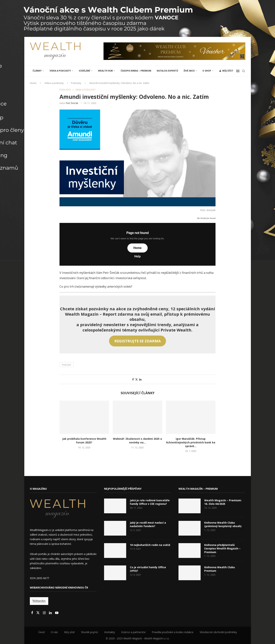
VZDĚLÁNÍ (84, 71)
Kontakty (110, 632)
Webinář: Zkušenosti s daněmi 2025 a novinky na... (137, 441)
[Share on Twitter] (136, 379)
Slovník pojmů (90, 632)
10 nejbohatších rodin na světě (150, 545)
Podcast (67, 365)
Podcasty (76, 83)
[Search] (244, 71)
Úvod (41, 632)
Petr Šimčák (72, 103)
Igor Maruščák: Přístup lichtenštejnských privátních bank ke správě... (191, 442)
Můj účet (69, 632)
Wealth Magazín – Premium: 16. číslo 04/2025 (223, 502)
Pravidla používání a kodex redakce (173, 632)
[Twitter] (38, 613)
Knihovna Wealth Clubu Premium (220, 569)
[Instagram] (45, 613)
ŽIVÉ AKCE (189, 71)
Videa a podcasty (60, 71)
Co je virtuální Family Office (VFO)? (148, 569)
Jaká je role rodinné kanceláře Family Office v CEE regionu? (150, 502)
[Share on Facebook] (133, 379)
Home (33, 83)
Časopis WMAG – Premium (136, 71)
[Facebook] (32, 613)
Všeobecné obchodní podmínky (218, 632)
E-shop (207, 71)
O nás (54, 632)
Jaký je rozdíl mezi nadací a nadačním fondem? (148, 524)
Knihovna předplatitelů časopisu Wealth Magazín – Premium (222, 548)
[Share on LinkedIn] (140, 379)
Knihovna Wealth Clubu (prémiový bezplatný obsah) (223, 524)
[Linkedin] (51, 613)
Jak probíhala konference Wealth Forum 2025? (84, 441)
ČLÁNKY (37, 71)
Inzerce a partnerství (133, 632)
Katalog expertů (167, 71)
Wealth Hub (105, 71)
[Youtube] (57, 613)
